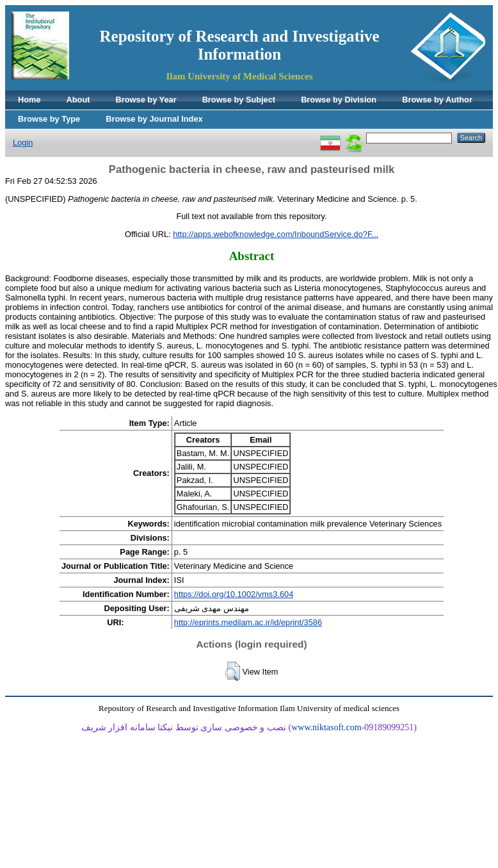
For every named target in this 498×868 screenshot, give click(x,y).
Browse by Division (339, 100)
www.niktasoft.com (326, 727)
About (78, 100)
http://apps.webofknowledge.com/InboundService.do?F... (276, 234)
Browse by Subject (239, 100)
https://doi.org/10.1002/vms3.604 (234, 594)
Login (23, 143)
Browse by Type (49, 119)
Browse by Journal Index (154, 119)
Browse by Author (437, 100)
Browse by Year (146, 100)
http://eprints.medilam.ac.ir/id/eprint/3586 (248, 622)
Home (29, 100)
